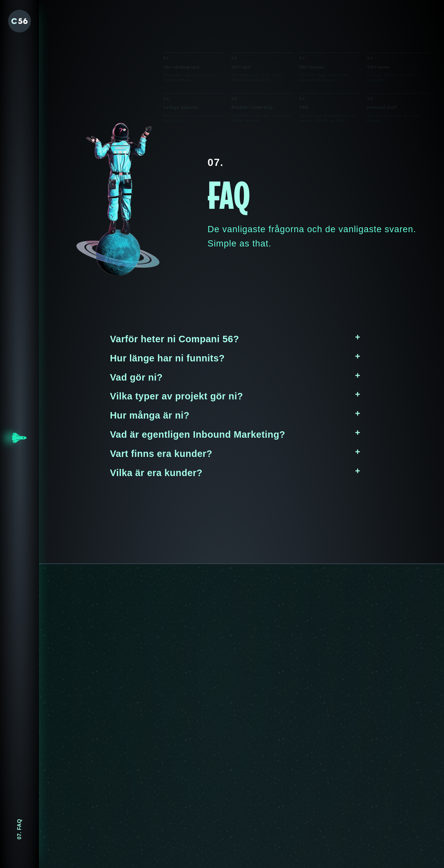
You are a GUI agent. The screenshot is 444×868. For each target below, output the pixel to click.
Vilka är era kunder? (156, 473)
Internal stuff (382, 72)
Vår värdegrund (181, 29)
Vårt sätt (241, 29)
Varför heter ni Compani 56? (175, 339)
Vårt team (378, 29)
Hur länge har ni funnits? (167, 358)
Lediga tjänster (181, 70)
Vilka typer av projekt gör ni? (177, 396)
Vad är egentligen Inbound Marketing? (198, 434)
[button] (235, 339)
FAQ (304, 71)
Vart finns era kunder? (161, 454)
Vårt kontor (312, 29)
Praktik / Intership (252, 70)
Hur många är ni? (150, 415)
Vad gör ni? (136, 377)
